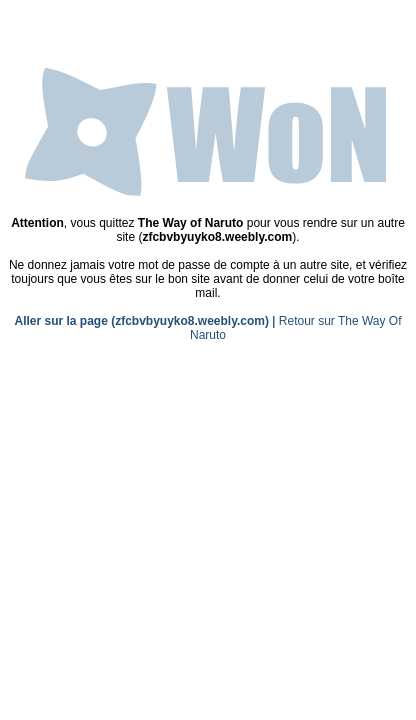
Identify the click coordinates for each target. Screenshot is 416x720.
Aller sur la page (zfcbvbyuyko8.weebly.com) (141, 321)
